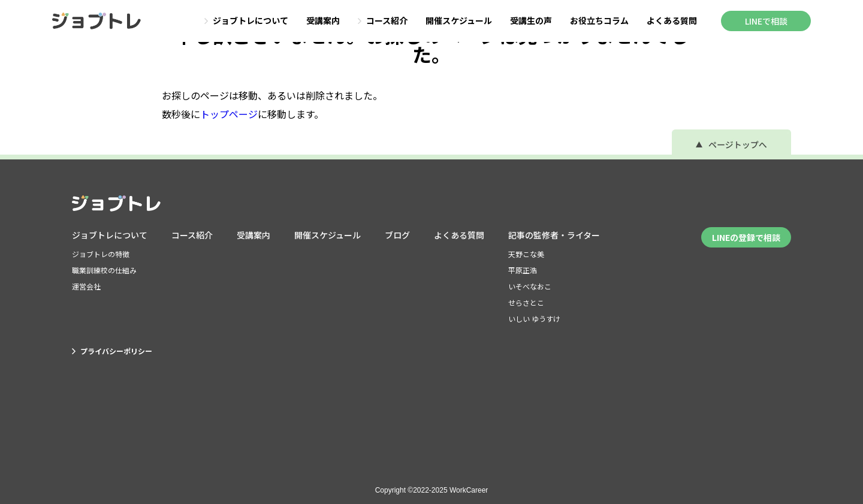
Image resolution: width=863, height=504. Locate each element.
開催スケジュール (459, 21)
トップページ (229, 114)
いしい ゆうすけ (534, 319)
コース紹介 (383, 21)
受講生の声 (531, 21)
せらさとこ (526, 302)
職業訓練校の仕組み (104, 270)
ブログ (397, 235)
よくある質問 (672, 21)
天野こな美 (526, 254)
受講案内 (323, 21)
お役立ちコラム (599, 21)
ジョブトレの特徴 (101, 254)
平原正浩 (523, 270)
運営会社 (86, 286)
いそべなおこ (530, 286)
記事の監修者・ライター (554, 235)
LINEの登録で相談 (746, 237)
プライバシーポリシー (112, 351)
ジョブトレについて (246, 21)
